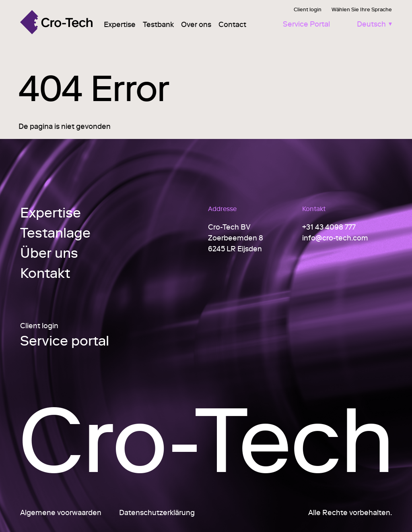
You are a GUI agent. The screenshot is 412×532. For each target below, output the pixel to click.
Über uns (49, 253)
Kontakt (45, 273)
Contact (232, 24)
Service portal (65, 342)
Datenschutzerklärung (157, 512)
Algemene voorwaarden (61, 512)
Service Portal (306, 24)
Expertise (120, 24)
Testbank (158, 24)
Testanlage (55, 233)
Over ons (196, 24)
